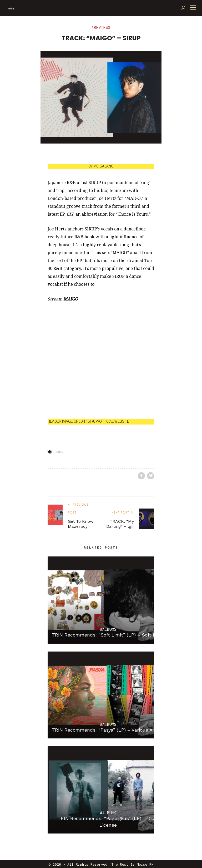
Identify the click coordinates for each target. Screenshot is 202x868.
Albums (109, 629)
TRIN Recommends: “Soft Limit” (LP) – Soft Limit (108, 635)
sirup (60, 452)
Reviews (102, 28)
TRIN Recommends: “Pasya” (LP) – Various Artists (108, 730)
